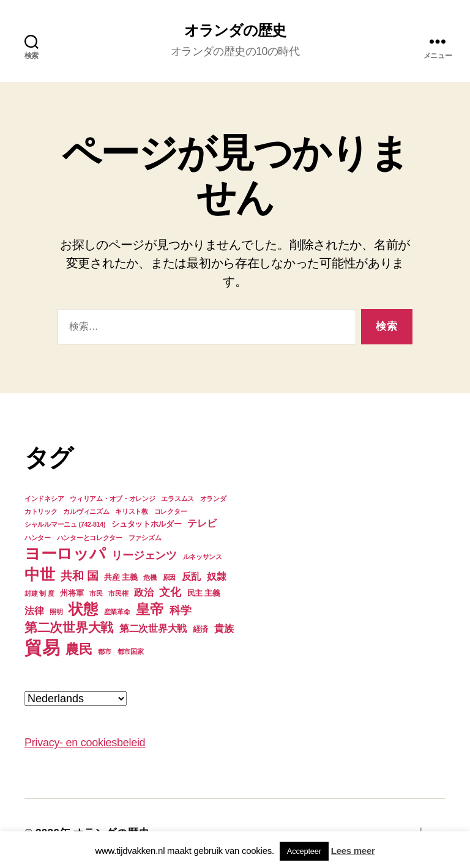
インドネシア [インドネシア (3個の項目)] (44, 499)
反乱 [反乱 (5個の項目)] (191, 577)
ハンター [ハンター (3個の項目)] (38, 538)
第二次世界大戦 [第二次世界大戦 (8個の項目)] (69, 627)
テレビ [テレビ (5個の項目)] (202, 523)
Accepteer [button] (304, 851)
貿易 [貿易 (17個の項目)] (42, 647)
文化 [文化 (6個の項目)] (170, 592)
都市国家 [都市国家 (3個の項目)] (131, 651)
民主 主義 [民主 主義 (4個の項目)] (204, 593)
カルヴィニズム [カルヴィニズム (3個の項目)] (86, 511)
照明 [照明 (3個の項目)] (56, 612)
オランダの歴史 (235, 31)
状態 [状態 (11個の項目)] (83, 609)
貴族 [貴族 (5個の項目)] (224, 629)
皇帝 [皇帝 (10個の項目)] (150, 609)
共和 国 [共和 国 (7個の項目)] (79, 576)
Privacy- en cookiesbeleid (85, 743)
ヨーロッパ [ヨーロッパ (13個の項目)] (65, 554)
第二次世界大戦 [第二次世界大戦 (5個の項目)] (153, 629)
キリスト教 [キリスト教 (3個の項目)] (132, 511)
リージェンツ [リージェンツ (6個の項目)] (144, 555)
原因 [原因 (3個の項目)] (169, 577)
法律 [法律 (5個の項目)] (34, 611)
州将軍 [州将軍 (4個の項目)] (72, 593)
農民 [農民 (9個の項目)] (79, 649)
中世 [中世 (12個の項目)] (39, 574)
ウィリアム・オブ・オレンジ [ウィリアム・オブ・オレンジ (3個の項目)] (113, 499)
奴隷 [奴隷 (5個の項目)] (216, 577)
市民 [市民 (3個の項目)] (96, 593)
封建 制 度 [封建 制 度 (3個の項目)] (39, 593)
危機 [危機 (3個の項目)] (150, 577)
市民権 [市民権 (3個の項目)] (118, 593)
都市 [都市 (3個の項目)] (104, 651)
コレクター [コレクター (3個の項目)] (171, 511)
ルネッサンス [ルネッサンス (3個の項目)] (203, 557)
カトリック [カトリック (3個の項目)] (41, 511)
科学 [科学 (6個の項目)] (180, 610)
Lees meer (353, 851)
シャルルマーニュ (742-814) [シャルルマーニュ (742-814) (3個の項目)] (65, 524)
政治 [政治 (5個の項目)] (144, 592)
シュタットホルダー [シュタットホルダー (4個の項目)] (147, 524)
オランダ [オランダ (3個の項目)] (213, 499)
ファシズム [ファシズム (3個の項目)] (145, 538)
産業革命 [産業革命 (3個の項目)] (117, 612)
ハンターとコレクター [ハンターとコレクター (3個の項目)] (90, 538)
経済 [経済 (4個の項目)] (200, 629)
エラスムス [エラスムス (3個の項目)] (177, 499)
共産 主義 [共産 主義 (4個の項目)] (121, 577)
